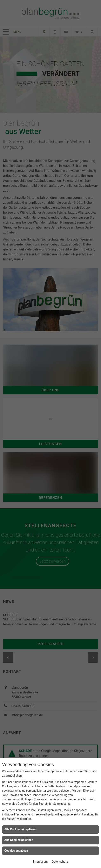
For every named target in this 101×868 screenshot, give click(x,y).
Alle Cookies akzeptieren (20, 829)
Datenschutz (60, 862)
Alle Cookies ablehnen (19, 840)
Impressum (40, 862)
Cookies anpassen (16, 851)
